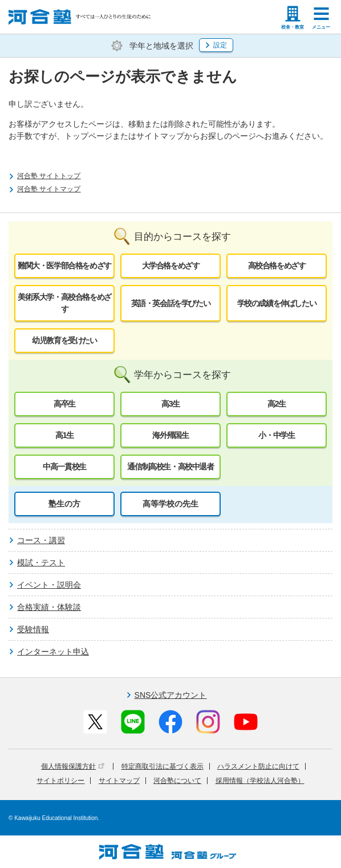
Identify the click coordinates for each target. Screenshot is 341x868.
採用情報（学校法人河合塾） (260, 781)
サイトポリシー (60, 781)
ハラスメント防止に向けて (258, 766)
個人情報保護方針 (73, 766)
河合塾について (177, 781)
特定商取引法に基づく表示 (163, 766)
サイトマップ (119, 781)
